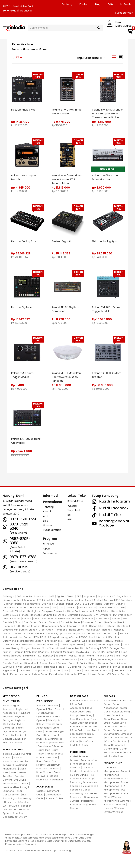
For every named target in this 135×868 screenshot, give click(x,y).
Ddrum (106, 611)
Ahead (71, 596)
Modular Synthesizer (14, 739)
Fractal (122, 622)
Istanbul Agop (54, 633)
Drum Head (51, 735)
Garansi (48, 525)
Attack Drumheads (54, 600)
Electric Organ (11, 705)
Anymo (8, 600)
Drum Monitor (44, 772)
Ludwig (76, 641)
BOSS (78, 604)
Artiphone (29, 600)
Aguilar (61, 596)
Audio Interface (79, 756)
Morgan (26, 648)
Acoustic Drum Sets (47, 705)
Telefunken (25, 671)
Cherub (22, 607)
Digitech (36, 615)
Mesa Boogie (67, 645)
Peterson (18, 652)
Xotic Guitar (98, 674)
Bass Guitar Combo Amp (84, 726)
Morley (36, 648)
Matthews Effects (25, 645)
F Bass (18, 622)
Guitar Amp (119, 730)
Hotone (106, 630)
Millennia (91, 645)
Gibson (93, 626)
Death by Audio (11, 615)
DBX (98, 611)
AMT (112, 596)
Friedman (8, 626)
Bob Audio (48, 604)
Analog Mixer (10, 769)
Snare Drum (43, 761)
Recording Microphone (83, 786)
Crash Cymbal (46, 713)
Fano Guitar (30, 622)
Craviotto (71, 607)
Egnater (27, 619)
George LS (74, 626)
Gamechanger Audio (54, 626)
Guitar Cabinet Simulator (118, 734)
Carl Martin (96, 604)
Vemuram (26, 674)
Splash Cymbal (45, 724)
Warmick (85, 674)
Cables (41, 791)
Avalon (98, 600)
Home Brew (76, 630)
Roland (90, 656)
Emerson (88, 619)
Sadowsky (26, 659)
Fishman (54, 622)
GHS (85, 626)
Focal (77, 622)
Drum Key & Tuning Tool (50, 739)
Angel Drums (124, 596)
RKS (39, 656)
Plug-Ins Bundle (79, 775)
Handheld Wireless (115, 805)
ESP (125, 619)
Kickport (54, 637)
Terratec (56, 671)
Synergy (37, 667)
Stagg (93, 663)
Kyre (112, 637)
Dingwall (48, 615)
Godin (112, 626)
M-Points (126, 4)
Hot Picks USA (92, 630)
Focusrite (88, 622)
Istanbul (39, 633)
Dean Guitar (119, 611)
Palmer (7, 652)
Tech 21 (116, 667)
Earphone (8, 791)
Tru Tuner (76, 671)
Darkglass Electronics (54, 611)
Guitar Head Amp (114, 745)
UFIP (116, 671)
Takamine (50, 667)
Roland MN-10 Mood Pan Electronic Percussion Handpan (66, 377)
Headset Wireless (114, 808)
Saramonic (53, 659)
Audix (70, 600)
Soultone (18, 663)
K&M (37, 637)
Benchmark (33, 604)
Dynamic (118, 615)
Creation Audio (87, 607)
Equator (116, 619)
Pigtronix (44, 652)
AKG (79, 596)
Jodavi (13, 637)
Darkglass (34, 611)
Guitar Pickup (111, 719)
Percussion (56, 780)
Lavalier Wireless (113, 812)
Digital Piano (10, 731)
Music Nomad (50, 648)
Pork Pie (96, 652)
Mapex (119, 641)
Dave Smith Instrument (81, 611)
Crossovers (11, 802)
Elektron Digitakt (62, 241)
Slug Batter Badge (103, 659)
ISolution (28, 633)
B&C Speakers (124, 600)
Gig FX (103, 626)
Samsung (40, 659)
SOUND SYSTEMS (13, 750)
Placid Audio (82, 652)
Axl (112, 600)
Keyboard (8, 709)
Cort (61, 607)
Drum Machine (51, 769)
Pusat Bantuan (52, 530)
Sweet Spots (23, 667)
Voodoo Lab (57, 674)
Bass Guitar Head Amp (84, 730)
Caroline (109, 604)
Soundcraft (32, 663)
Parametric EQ (78, 805)
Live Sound (21, 765)
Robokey (48, 656)
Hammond (61, 630)
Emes (99, 619)
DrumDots (86, 615)
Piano (19, 728)
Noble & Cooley (90, 648)
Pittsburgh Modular (62, 652)
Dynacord (105, 615)
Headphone (90, 771)
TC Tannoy (103, 667)
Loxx (62, 641)
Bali (70, 515)
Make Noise (96, 641)
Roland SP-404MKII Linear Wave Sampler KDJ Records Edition (67, 179)
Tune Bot (96, 671)
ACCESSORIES (45, 787)
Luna (85, 641)
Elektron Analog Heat (24, 110)
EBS (6, 619)
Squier (83, 663)
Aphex (18, 600)
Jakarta (72, 506)
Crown (121, 607)
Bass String (86, 715)
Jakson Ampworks (74, 633)
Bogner (60, 604)
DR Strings (60, 615)
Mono (126, 645)
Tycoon (107, 671)
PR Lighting (108, 652)
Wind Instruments (12, 743)
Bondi (70, 604)
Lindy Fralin (51, 641)
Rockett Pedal (76, 656)
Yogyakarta (75, 510)
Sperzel (73, 663)
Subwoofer (10, 809)
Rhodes (17, 656)
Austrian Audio (83, 600)
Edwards (15, 619)
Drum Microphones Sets (50, 743)
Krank (92, 637)
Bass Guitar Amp (80, 719)
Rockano (61, 656)
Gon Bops (123, 626)
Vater (15, 674)
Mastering (87, 801)
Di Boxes (24, 784)
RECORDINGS (78, 752)
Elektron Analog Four (24, 241)
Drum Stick (44, 750)
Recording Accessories (83, 782)
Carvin (120, 604)
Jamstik (107, 633)
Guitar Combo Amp (116, 741)
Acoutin (28, 596)
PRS (118, 652)
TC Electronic (74, 667)
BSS (85, 604)
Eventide (8, 622)
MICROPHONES (113, 763)
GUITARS (109, 696)
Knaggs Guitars (70, 637)
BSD (70, 519)
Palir (123, 648)
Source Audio (48, 663)
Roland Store (75, 501)
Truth (86, 671)
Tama (61, 667)
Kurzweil (102, 637)
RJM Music (29, 656)
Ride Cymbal (55, 720)
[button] (130, 31)
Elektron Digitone (22, 307)
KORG (84, 637)
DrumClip (73, 615)
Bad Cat (9, 604)
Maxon (41, 645)
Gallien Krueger (31, 626)
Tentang (67, 4)
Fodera (99, 622)
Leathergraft (25, 641)
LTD (68, 641)
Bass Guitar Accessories (84, 701)
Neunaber (73, 648)
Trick (66, 671)
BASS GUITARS (79, 696)
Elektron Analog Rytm (105, 241)
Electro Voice (62, 619)
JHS (5, 637)
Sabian (14, 659)
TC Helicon (89, 667)
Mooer (6, 648)
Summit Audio (118, 663)
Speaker (26, 806)
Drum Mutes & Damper (51, 746)
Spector (62, 663)
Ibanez (17, 633)
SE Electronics (70, 659)
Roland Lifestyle (105, 656)
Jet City (124, 633)
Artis (110, 4)
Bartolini (20, 604)
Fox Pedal (111, 622)
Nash (63, 648)
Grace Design (10, 630)
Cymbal (41, 709)
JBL (116, 633)
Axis (106, 600)
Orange (114, 648)
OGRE (105, 648)
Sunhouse (8, 667)
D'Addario (20, 611)
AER (52, 596)
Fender (43, 622)
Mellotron (52, 645)
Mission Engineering (109, 645)
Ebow (128, 615)
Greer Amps (46, 630)
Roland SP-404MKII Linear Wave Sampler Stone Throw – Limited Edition (107, 114)
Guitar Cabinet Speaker (119, 738)
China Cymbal (56, 709)
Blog (98, 4)
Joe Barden (25, 637)
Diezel (26, 615)
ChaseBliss (9, 607)
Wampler (72, 674)
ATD (39, 600)
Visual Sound (41, 674)
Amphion (103, 596)
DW (96, 615)
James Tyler (94, 633)
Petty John (31, 652)
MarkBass (8, 645)
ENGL (107, 619)
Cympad (8, 611)
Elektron (77, 619)
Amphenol (89, 596)
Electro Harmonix (43, 619)
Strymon (103, 663)
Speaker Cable (54, 798)
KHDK (44, 637)
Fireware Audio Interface (84, 760)
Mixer (14, 772)
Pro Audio (13, 806)
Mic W (80, 645)
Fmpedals (66, 622)
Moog (16, 648)
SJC (82, 659)
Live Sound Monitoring (15, 787)
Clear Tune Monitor (39, 607)
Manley (109, 641)
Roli (118, 656)
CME (54, 607)
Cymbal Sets (44, 717)
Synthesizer (18, 735)
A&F (19, 596)
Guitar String (119, 723)
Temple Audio (41, 671)
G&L (18, 626)
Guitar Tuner (111, 726)
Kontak (84, 4)
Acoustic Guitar (112, 701)
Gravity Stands (29, 630)
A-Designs (9, 596)
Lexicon (39, 641)
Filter (17, 57)
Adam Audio (41, 596)
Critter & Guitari (106, 607)
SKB (88, 659)
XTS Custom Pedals (118, 674)
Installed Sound (11, 754)
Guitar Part (118, 715)
